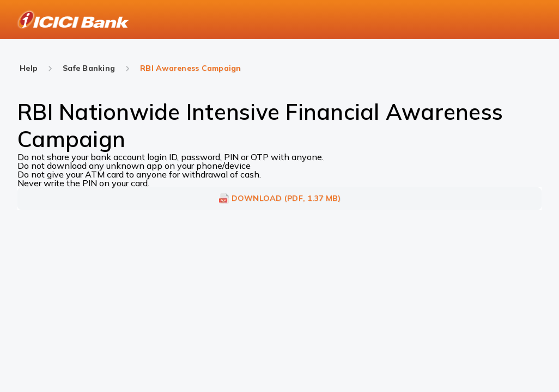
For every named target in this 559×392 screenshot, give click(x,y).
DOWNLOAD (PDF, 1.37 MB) (280, 199)
